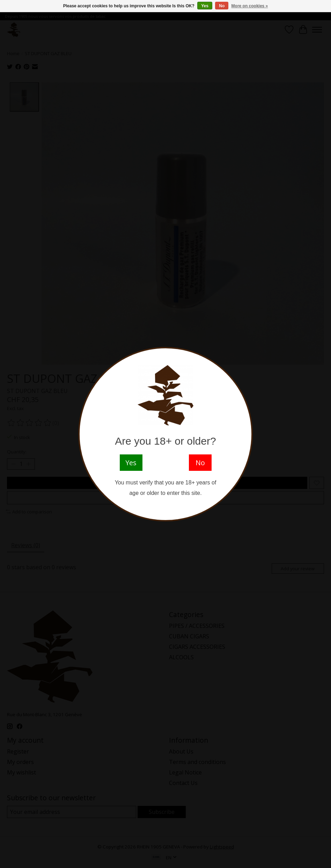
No (222, 6)
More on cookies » (250, 6)
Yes (205, 6)
